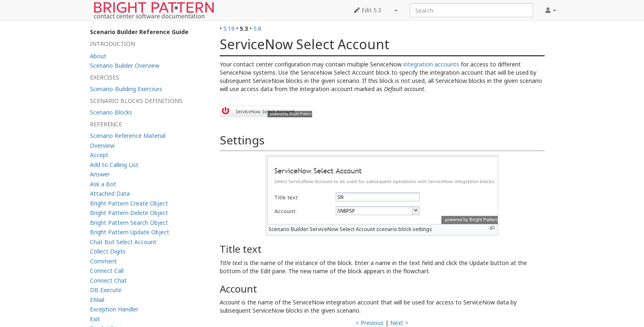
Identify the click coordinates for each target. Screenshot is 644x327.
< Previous (370, 323)
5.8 (257, 29)
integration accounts (431, 64)
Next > (399, 323)
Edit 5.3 (368, 10)
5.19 (229, 29)
